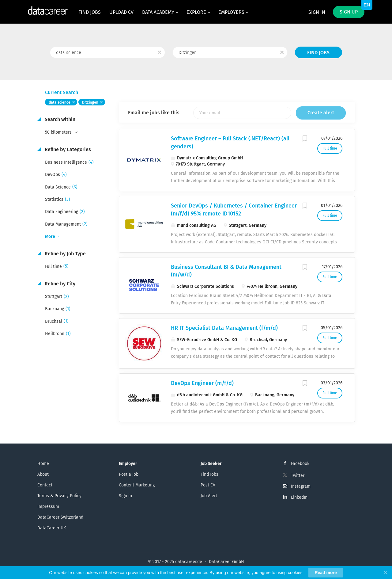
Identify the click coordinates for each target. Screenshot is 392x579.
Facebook (300, 464)
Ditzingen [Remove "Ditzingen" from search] (90, 102)
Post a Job (129, 474)
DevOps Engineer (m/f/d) (202, 383)
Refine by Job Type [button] (65, 254)
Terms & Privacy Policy (59, 496)
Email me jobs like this (154, 113)
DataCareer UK (52, 528)
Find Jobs (318, 53)
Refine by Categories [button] (67, 149)
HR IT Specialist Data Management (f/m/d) (224, 328)
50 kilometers (59, 132)
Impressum (48, 507)
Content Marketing (137, 485)
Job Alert (209, 496)
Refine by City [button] (59, 284)
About (43, 474)
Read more (326, 573)
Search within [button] (59, 119)
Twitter (298, 476)
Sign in (317, 12)
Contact (45, 485)
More (50, 236)
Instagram (301, 486)
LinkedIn (299, 497)
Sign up (349, 12)
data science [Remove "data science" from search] (60, 102)
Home (43, 464)
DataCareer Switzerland (60, 517)
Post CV (208, 485)
